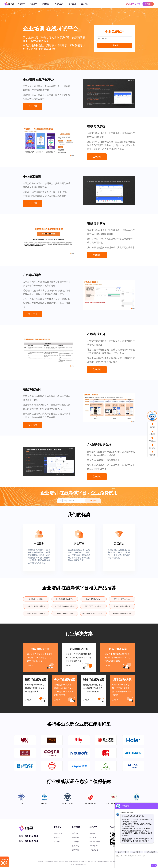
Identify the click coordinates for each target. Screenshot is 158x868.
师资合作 (75, 837)
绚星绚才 (21, 4)
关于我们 (85, 4)
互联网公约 (94, 846)
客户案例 (72, 4)
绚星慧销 (46, 4)
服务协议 (93, 833)
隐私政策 (93, 837)
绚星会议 (57, 842)
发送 (153, 865)
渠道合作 (75, 842)
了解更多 (30, 666)
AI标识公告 (94, 850)
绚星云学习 (58, 833)
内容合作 (75, 833)
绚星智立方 (59, 4)
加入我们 (75, 850)
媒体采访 (75, 846)
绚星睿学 (34, 4)
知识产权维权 (95, 842)
